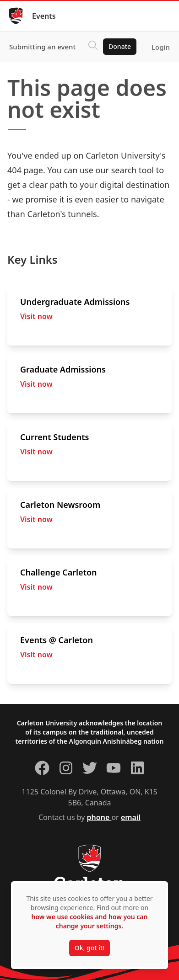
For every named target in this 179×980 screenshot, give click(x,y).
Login (161, 47)
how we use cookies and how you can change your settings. (89, 921)
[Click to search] (93, 47)
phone (99, 817)
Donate (120, 46)
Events (44, 16)
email (131, 817)
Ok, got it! (89, 948)
